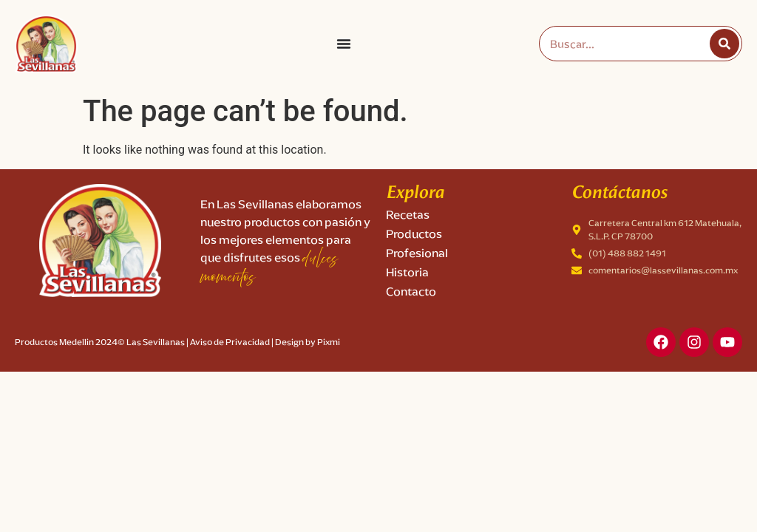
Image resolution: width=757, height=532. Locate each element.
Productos (414, 234)
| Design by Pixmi (306, 342)
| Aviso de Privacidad (228, 342)
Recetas (408, 215)
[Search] (724, 44)
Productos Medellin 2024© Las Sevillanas (100, 342)
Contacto (411, 291)
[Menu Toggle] (344, 44)
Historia (407, 272)
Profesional (417, 253)
